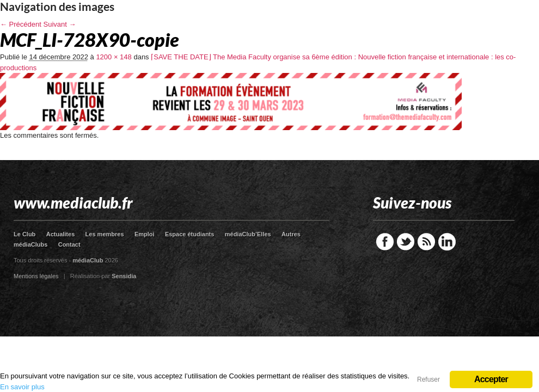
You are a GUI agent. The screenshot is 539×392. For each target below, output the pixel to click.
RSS (426, 242)
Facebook (385, 242)
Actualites (61, 234)
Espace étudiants (189, 234)
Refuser (428, 379)
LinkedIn (447, 242)
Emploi (145, 234)
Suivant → (60, 24)
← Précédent (21, 24)
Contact (69, 244)
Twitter (406, 242)
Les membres (105, 234)
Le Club (24, 234)
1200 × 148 (114, 57)
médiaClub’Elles (248, 234)
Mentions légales (36, 276)
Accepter (491, 379)
